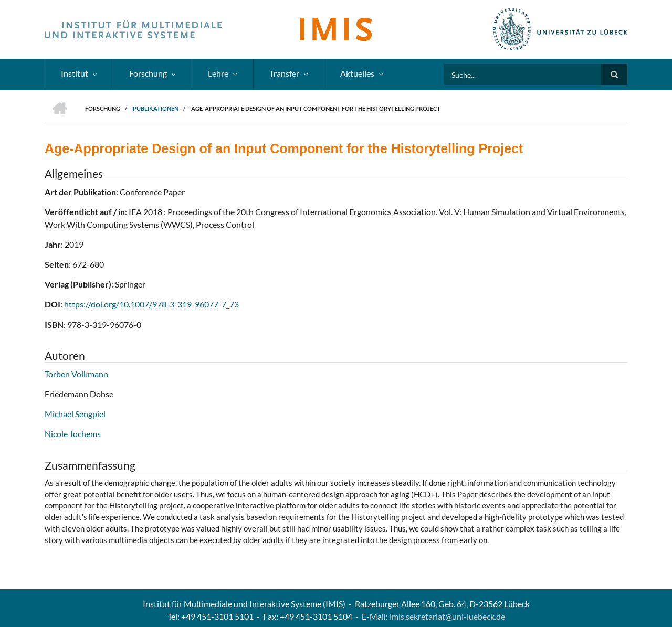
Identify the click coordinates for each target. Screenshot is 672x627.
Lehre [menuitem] (218, 73)
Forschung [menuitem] (148, 73)
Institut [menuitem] (75, 73)
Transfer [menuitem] (284, 73)
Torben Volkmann (76, 374)
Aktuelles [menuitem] (357, 73)
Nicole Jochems (73, 434)
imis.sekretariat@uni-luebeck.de (447, 616)
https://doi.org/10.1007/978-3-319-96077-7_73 (151, 304)
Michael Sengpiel (75, 414)
